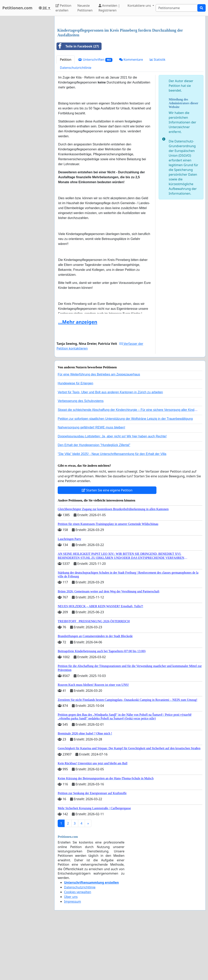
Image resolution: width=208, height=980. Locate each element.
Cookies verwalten (78, 947)
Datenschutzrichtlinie (76, 123)
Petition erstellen (63, 8)
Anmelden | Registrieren (109, 8)
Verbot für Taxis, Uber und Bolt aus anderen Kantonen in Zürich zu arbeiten (110, 448)
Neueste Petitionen (85, 8)
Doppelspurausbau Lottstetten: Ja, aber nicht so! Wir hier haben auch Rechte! (112, 492)
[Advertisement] (130, 50)
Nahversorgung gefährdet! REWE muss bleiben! (91, 483)
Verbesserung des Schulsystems (81, 456)
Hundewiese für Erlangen (75, 439)
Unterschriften (95, 115)
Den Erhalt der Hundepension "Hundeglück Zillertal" (94, 500)
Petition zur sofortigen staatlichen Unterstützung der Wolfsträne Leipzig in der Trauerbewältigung (125, 474)
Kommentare (131, 115)
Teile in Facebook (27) (78, 102)
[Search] (177, 8)
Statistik (158, 115)
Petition (66, 115)
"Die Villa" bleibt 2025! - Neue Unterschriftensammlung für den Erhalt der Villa (112, 509)
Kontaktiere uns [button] (140, 6)
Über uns (71, 952)
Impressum (72, 957)
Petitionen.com (17, 8)
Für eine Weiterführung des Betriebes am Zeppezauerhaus (99, 430)
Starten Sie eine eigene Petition (107, 546)
